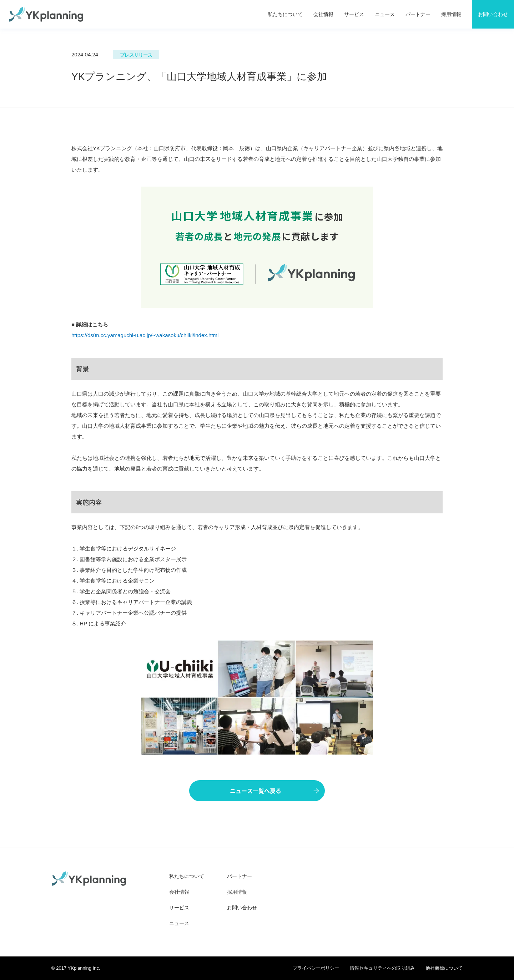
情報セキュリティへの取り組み (382, 968)
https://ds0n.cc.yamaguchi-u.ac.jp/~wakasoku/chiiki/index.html (145, 335)
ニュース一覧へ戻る (274, 791)
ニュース (385, 14)
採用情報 (451, 14)
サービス (354, 14)
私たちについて (285, 14)
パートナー (418, 14)
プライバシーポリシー (316, 968)
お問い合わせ (242, 908)
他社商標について (444, 968)
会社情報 (323, 14)
